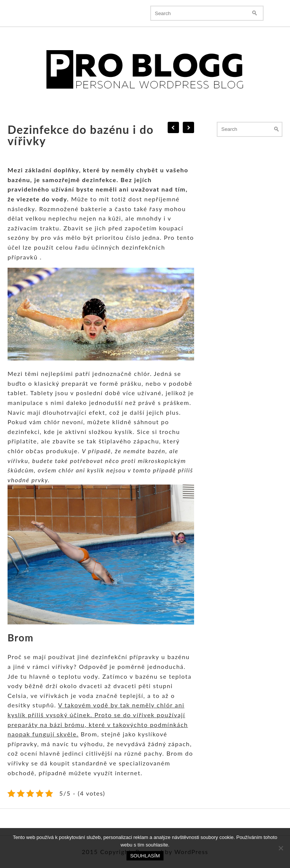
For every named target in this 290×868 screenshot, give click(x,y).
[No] (281, 848)
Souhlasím (145, 856)
